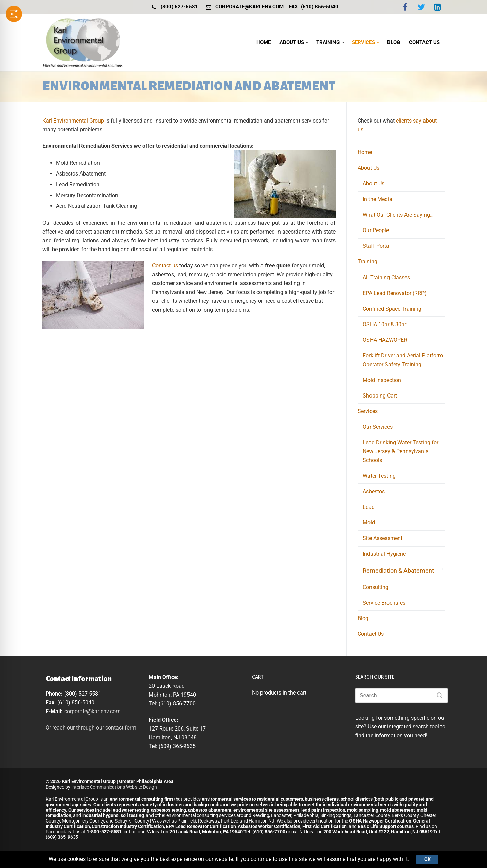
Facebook (56, 832)
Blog (363, 618)
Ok (427, 859)
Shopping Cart (380, 396)
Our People (376, 230)
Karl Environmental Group (73, 121)
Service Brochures (384, 603)
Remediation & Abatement (398, 571)
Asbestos (374, 491)
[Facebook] (405, 7)
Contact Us (371, 634)
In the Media (377, 199)
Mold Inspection (382, 380)
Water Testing (379, 476)
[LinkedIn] (438, 7)
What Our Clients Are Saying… (398, 215)
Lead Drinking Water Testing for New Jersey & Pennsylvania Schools (401, 451)
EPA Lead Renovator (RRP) (395, 293)
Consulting (376, 587)
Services (368, 411)
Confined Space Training (392, 309)
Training (368, 262)
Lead (369, 507)
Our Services (378, 427)
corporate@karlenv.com (244, 7)
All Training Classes (386, 278)
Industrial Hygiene (384, 554)
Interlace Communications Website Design (114, 787)
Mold (369, 523)
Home (365, 152)
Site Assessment (383, 538)
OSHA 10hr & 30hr (384, 324)
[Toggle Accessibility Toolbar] (14, 14)
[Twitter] (421, 7)
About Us (369, 168)
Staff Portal (377, 246)
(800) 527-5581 (173, 7)
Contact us (165, 266)
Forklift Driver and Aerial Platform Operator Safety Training (403, 360)
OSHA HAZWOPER (385, 340)
